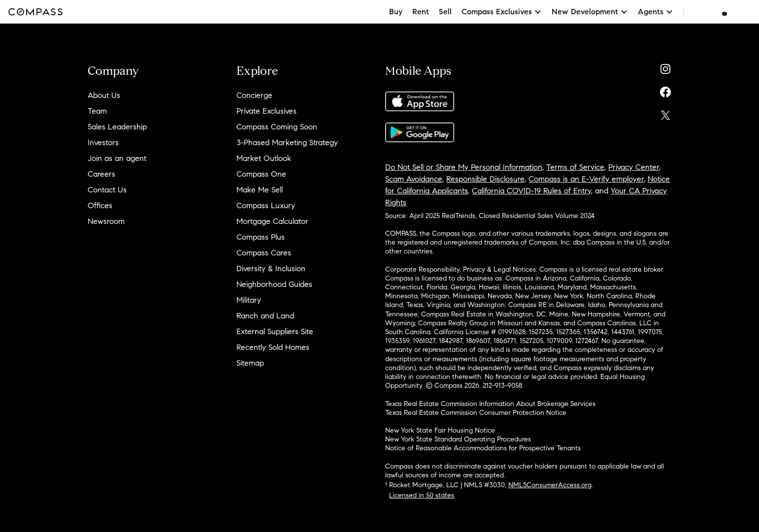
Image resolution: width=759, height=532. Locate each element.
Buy (396, 12)
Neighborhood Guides (274, 284)
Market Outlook (264, 158)
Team (97, 111)
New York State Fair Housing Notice (440, 430)
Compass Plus (261, 237)
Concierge (254, 95)
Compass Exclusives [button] (502, 12)
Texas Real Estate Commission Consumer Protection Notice (476, 413)
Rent (421, 12)
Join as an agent (117, 158)
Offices (100, 205)
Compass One (261, 174)
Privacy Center (634, 167)
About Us (104, 95)
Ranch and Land (265, 316)
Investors (103, 142)
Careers (101, 174)
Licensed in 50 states (422, 495)
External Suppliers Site (275, 331)
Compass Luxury (266, 205)
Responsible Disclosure (485, 179)
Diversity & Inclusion (271, 268)
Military (249, 300)
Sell (445, 12)
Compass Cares (264, 253)
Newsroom (106, 221)
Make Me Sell (260, 190)
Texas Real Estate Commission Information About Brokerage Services (490, 404)
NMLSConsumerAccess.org (550, 485)
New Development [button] (590, 12)
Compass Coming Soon (277, 127)
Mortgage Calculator (272, 221)
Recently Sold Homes (273, 347)
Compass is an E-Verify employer (586, 179)
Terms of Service (575, 167)
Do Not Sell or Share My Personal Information (464, 167)
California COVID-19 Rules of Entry (531, 191)
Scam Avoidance (414, 179)
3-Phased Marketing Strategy (287, 142)
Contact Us (107, 190)
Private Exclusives (266, 111)
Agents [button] (656, 12)
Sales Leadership (117, 127)
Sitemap (250, 363)
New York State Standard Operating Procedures (458, 439)
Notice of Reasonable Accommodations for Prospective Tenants (483, 448)
